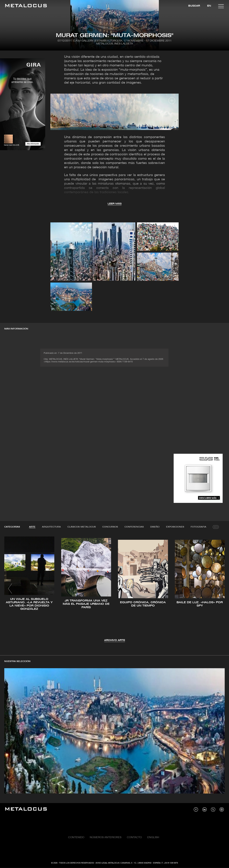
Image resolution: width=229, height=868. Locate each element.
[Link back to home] (26, 6)
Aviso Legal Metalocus (107, 863)
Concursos (110, 527)
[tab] (32, 527)
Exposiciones (175, 527)
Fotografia (198, 527)
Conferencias (134, 527)
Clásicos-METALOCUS (82, 527)
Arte (32, 527)
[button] (10, 589)
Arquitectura (51, 527)
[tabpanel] (115, 589)
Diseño (155, 527)
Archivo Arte (115, 640)
